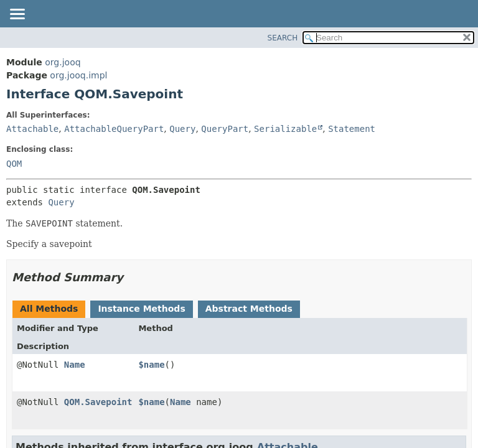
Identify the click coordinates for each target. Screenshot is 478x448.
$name (151, 365)
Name (75, 365)
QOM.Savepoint (98, 402)
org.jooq (63, 62)
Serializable (285, 129)
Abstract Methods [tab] (249, 309)
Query (182, 129)
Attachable (32, 129)
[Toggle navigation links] (17, 15)
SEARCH (283, 38)
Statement (352, 129)
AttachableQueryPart (114, 129)
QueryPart (225, 129)
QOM (14, 164)
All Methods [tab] (49, 309)
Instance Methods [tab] (141, 309)
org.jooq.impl (78, 75)
